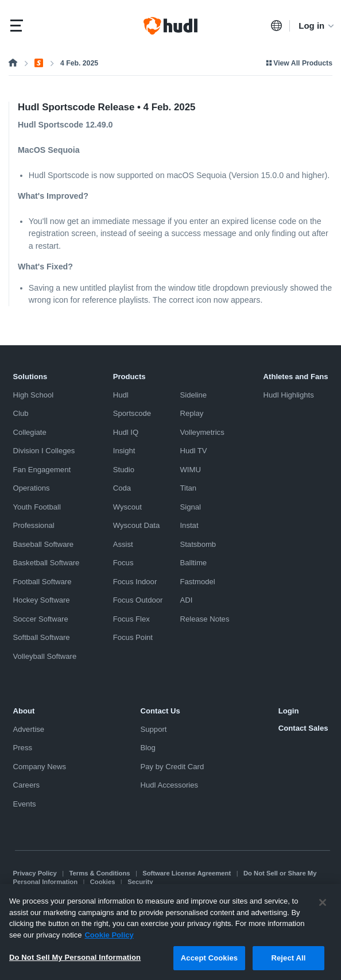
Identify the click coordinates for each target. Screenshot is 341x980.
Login (289, 711)
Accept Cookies (209, 964)
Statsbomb (198, 544)
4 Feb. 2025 (79, 63)
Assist (123, 544)
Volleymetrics (202, 432)
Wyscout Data (136, 525)
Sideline (193, 395)
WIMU (190, 470)
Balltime (193, 563)
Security (140, 882)
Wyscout (127, 507)
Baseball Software (44, 544)
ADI (186, 600)
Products (129, 377)
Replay (191, 413)
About (24, 711)
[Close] (323, 909)
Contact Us (160, 711)
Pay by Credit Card (173, 767)
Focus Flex (131, 619)
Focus (123, 563)
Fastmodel (197, 582)
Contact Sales (303, 728)
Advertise (29, 729)
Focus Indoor (135, 582)
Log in (317, 26)
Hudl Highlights (289, 395)
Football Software (42, 582)
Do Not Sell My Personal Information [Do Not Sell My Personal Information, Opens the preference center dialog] (75, 964)
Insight (124, 451)
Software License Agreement (187, 873)
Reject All (288, 964)
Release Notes (204, 619)
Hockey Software (42, 600)
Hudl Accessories (170, 785)
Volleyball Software (45, 656)
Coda (122, 488)
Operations (32, 488)
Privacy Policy (35, 873)
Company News (40, 767)
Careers (27, 785)
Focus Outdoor (138, 600)
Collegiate (30, 432)
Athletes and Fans (296, 377)
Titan (188, 488)
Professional (34, 525)
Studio (124, 470)
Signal (190, 507)
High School (34, 395)
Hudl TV (193, 451)
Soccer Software (41, 619)
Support (154, 729)
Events (25, 804)
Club (21, 413)
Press (23, 748)
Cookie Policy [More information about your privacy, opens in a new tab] (109, 941)
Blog (148, 748)
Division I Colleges (44, 451)
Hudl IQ (126, 432)
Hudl (121, 395)
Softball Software (42, 637)
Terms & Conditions (100, 873)
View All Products (299, 63)
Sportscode (132, 413)
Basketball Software (46, 563)
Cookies (103, 882)
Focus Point (133, 637)
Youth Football (37, 507)
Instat (189, 525)
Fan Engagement (42, 470)
